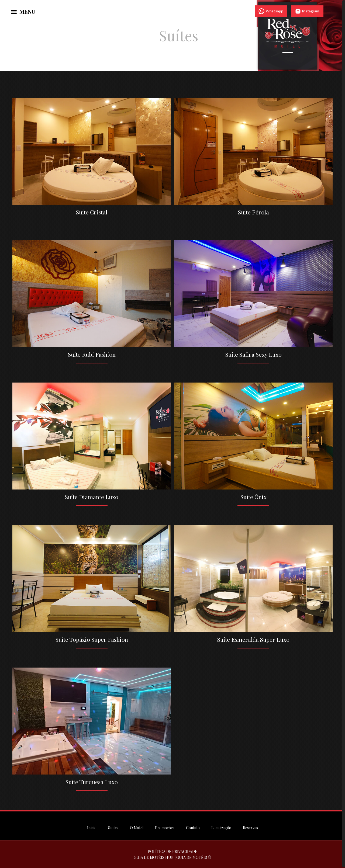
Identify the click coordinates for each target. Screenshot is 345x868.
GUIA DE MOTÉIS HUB (154, 857)
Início (92, 827)
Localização (221, 827)
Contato (193, 827)
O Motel (137, 827)
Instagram (307, 11)
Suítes (113, 827)
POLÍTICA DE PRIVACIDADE (172, 851)
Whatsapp (271, 11)
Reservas (250, 827)
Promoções (165, 827)
